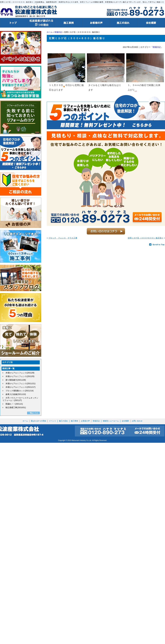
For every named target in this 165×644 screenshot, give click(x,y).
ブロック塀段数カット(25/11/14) (20, 391)
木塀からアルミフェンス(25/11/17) (20, 387)
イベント (53, 421)
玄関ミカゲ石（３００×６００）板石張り (145, 238)
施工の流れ (63, 421)
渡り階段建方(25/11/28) (16, 380)
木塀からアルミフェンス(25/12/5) (20, 376)
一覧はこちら (33, 413)
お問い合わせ (137, 421)
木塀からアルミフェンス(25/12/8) (20, 373)
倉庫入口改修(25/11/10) (16, 394)
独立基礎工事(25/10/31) (16, 407)
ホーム (50, 32)
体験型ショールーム (111, 421)
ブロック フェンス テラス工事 (63, 238)
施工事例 (74, 421)
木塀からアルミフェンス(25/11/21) (20, 384)
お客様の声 (85, 421)
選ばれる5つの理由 (38, 421)
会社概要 (125, 421)
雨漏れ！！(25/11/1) (14, 404)
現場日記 (58, 32)
